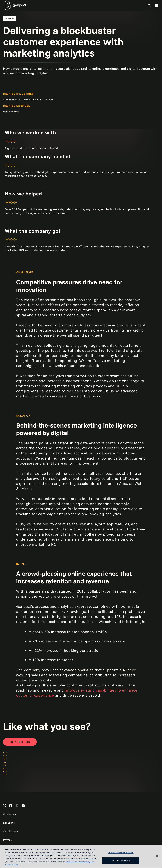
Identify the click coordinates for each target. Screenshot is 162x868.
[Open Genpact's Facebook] (11, 806)
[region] (81, 856)
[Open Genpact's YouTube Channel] (23, 806)
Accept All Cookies (121, 861)
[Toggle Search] (149, 6)
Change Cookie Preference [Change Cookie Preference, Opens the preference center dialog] (121, 852)
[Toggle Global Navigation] (156, 6)
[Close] (157, 856)
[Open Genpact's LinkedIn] (17, 806)
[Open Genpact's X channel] (5, 806)
